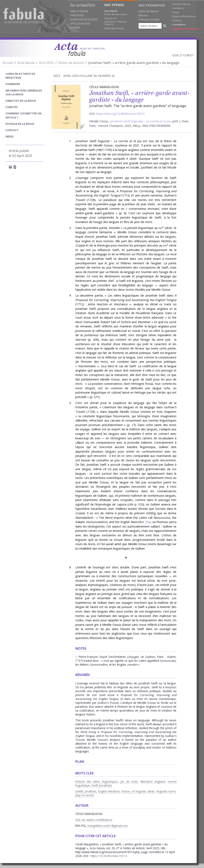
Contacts (177, 20)
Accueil (8, 63)
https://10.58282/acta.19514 (109, 856)
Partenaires (189, 16)
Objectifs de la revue (21, 101)
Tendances (178, 8)
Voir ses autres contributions (94, 820)
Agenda (75, 28)
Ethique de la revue (20, 124)
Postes (86, 24)
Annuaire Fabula (181, 4)
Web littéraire (79, 11)
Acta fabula (26, 63)
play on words (85, 795)
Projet (176, 12)
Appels (74, 24)
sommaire (13, 84)
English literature (109, 791)
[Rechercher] (165, 26)
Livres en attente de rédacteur (20, 76)
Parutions (77, 15)
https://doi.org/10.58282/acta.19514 (120, 114)
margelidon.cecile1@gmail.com (108, 826)
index (10, 136)
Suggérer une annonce (186, 28)
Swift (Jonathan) (102, 785)
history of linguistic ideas (138, 791)
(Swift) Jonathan (86, 791)
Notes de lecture (71, 63)
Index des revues (114, 28)
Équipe (176, 16)
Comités (12, 107)
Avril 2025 (46, 63)
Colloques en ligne (149, 20)
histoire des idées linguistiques (96, 782)
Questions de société (84, 20)
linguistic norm (166, 791)
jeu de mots (129, 782)
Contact (12, 130)
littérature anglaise (153, 782)
